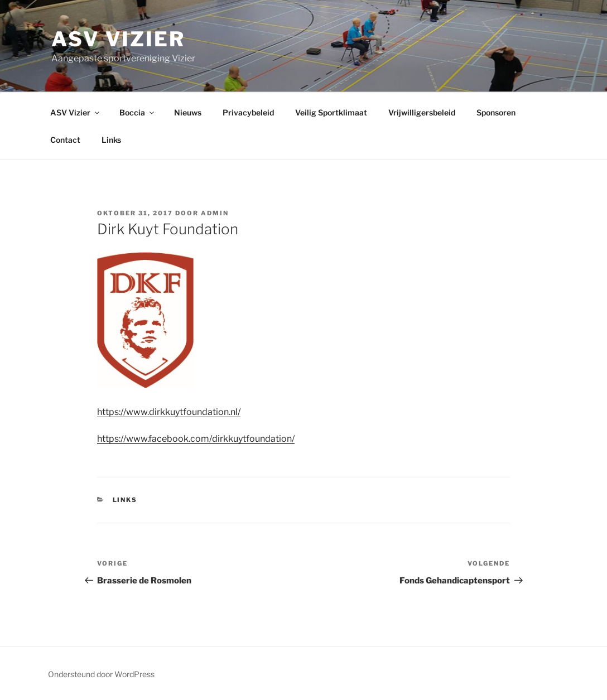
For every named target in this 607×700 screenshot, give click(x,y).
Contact (65, 140)
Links (111, 140)
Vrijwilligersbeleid (422, 112)
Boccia (138, 112)
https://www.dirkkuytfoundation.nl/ (169, 412)
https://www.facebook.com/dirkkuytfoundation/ (196, 439)
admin (215, 213)
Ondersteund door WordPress (101, 674)
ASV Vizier (118, 39)
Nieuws (188, 112)
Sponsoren (496, 112)
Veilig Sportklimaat (331, 112)
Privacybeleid (248, 112)
